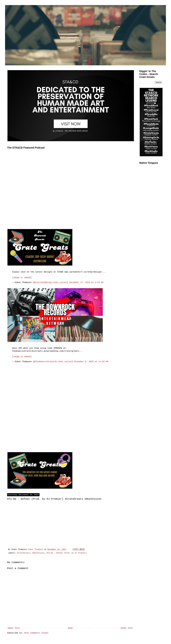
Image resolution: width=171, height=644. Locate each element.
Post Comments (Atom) (36, 633)
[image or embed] (22, 278)
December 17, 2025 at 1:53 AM (86, 282)
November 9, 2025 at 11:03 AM (91, 362)
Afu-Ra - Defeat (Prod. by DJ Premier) (67, 553)
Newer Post (14, 628)
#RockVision (38, 553)
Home (70, 628)
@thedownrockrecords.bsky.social (53, 362)
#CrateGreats (23, 553)
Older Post (127, 628)
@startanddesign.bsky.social (50, 282)
